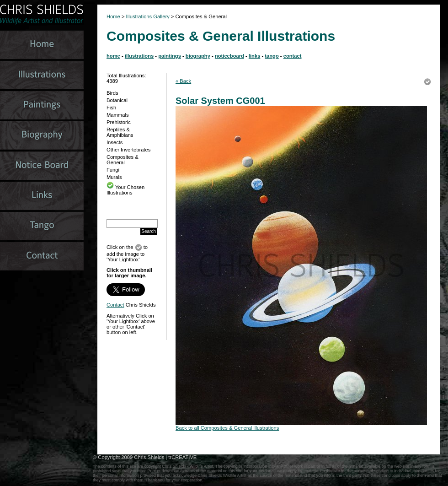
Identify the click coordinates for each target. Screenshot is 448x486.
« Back (183, 81)
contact (293, 56)
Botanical (117, 100)
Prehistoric (119, 122)
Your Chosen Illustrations (125, 190)
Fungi (113, 170)
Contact (115, 305)
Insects (115, 142)
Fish (111, 108)
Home (113, 16)
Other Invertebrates (128, 150)
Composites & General (123, 160)
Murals (114, 177)
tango (272, 56)
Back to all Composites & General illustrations (227, 428)
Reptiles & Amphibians (120, 132)
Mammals (117, 115)
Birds (112, 93)
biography (198, 56)
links (255, 56)
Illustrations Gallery (147, 16)
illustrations (139, 56)
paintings (170, 56)
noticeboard (229, 56)
